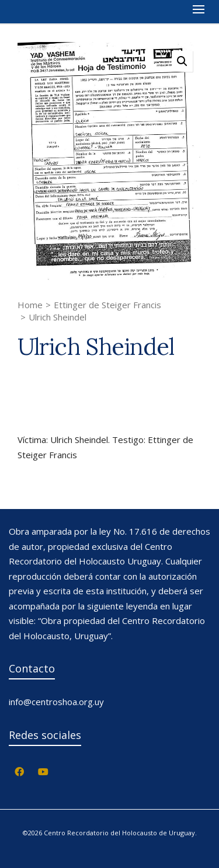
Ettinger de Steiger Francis (107, 305)
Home (30, 305)
